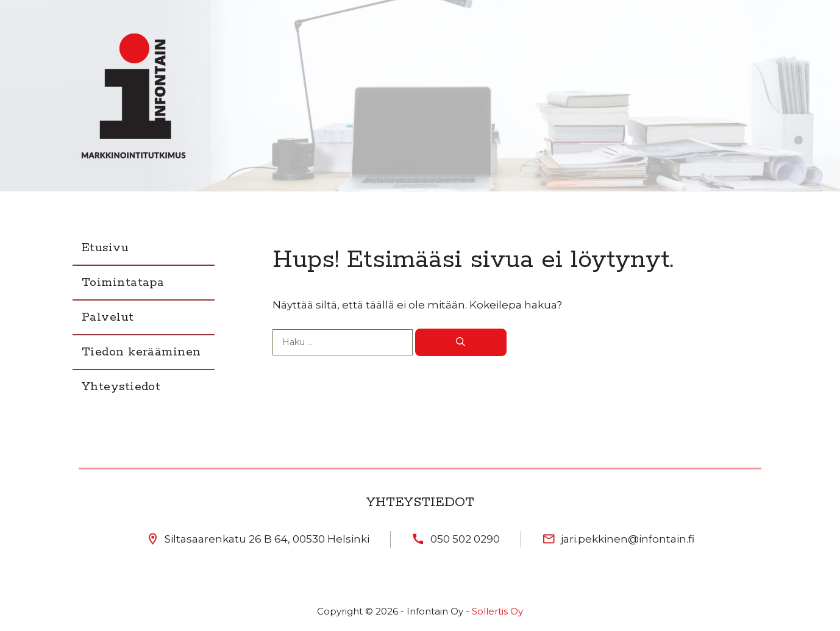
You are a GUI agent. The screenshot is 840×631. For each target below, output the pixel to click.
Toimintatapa (123, 283)
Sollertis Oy (497, 611)
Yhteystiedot (121, 387)
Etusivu (105, 248)
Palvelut (108, 317)
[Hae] (461, 342)
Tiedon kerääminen (141, 352)
